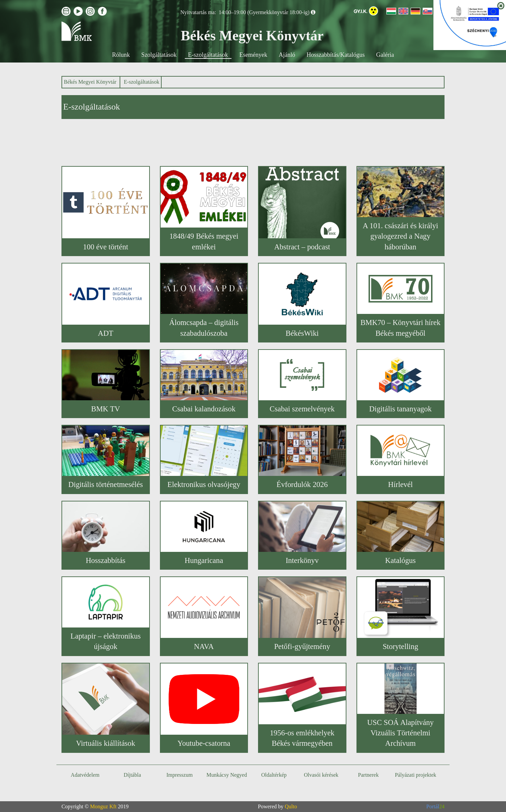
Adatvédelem (85, 775)
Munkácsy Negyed (227, 775)
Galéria (385, 55)
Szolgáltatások (159, 55)
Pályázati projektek (415, 775)
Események (254, 55)
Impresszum (179, 775)
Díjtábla (132, 775)
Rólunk (121, 55)
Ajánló (287, 55)
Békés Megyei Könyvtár (90, 82)
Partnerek (368, 775)
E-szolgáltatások (208, 55)
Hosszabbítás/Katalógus (336, 55)
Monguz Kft (103, 806)
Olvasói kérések (321, 775)
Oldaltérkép (274, 775)
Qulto (291, 806)
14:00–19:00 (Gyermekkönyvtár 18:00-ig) (264, 12)
